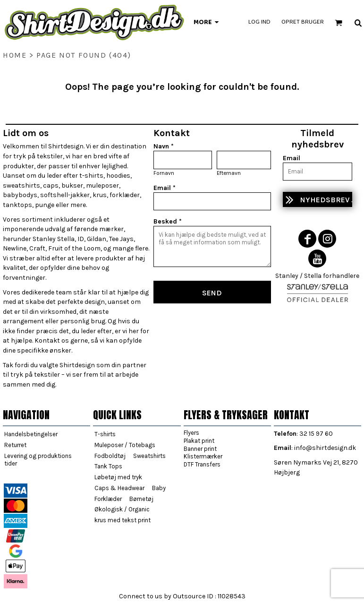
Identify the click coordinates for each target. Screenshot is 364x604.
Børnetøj (141, 499)
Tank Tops (108, 466)
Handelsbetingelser (31, 434)
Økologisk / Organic (122, 509)
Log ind (259, 22)
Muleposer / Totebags (125, 445)
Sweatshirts (149, 456)
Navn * (164, 146)
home (15, 55)
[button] (339, 23)
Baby (159, 488)
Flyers (191, 433)
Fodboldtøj (110, 456)
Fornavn (164, 173)
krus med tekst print (123, 520)
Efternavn (229, 173)
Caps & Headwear (119, 488)
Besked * (168, 221)
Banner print (200, 449)
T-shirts (105, 434)
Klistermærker (203, 456)
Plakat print (199, 441)
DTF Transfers (202, 464)
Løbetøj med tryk (118, 477)
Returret (15, 445)
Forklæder (108, 499)
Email (292, 158)
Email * (165, 188)
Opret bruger (303, 22)
